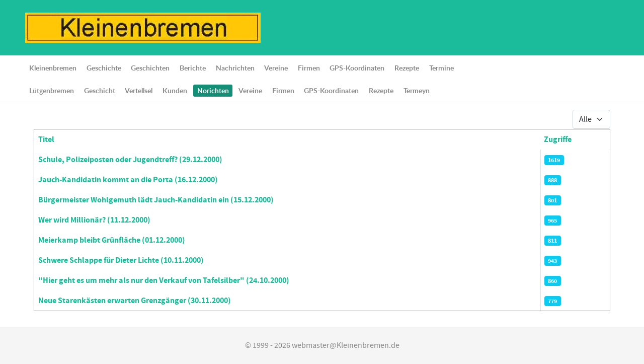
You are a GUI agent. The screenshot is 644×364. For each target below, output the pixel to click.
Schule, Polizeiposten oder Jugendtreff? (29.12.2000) (130, 160)
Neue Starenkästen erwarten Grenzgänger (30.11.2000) (135, 301)
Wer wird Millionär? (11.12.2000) (94, 220)
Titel (46, 139)
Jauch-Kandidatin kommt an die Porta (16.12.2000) (128, 180)
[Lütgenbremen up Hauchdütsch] (143, 27)
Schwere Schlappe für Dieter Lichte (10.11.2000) (121, 260)
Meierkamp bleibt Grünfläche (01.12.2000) (112, 240)
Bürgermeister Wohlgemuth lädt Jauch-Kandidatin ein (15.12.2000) (156, 200)
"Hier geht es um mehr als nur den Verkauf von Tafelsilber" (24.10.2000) (164, 280)
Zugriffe (558, 139)
